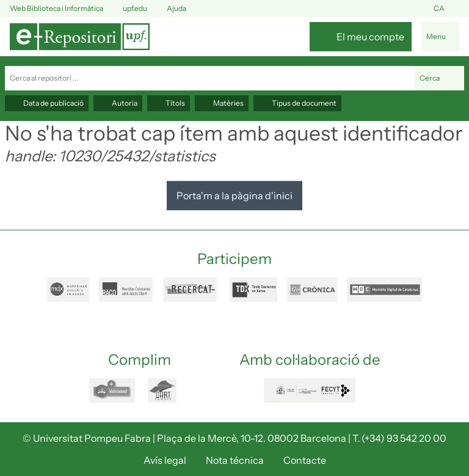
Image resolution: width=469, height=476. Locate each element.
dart (169, 390)
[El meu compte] (361, 37)
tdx (253, 290)
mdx (68, 290)
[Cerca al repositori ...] (210, 78)
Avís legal (165, 460)
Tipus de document (297, 103)
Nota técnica (235, 460)
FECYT (310, 390)
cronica (312, 290)
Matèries (222, 103)
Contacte (305, 460)
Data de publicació (47, 103)
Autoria (118, 103)
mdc (384, 290)
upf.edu (128, 9)
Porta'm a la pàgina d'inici (234, 196)
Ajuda (169, 9)
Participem (234, 259)
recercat (191, 290)
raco (126, 290)
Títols (169, 103)
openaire (114, 390)
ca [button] (446, 9)
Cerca (439, 78)
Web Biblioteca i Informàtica (56, 8)
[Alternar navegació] (440, 37)
